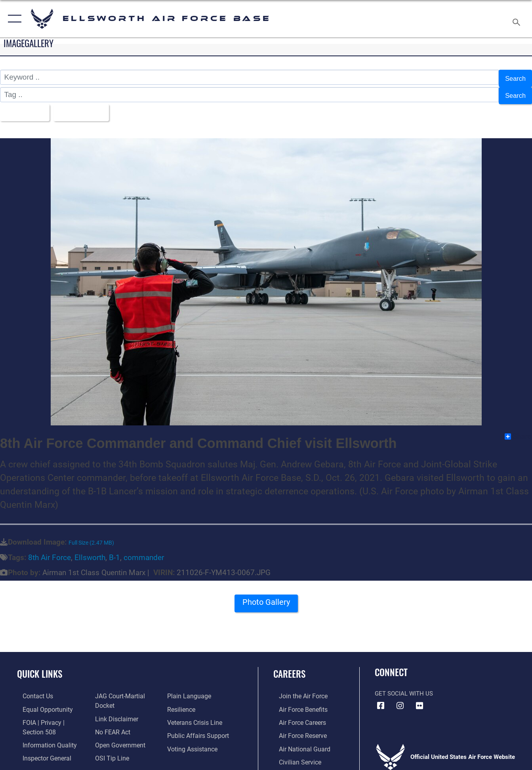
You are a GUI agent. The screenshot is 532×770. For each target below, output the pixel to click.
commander (144, 551)
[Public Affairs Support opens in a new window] (198, 728)
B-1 (114, 551)
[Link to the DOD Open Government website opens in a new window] (117, 737)
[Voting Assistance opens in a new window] (193, 741)
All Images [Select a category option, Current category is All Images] (25, 108)
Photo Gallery (266, 598)
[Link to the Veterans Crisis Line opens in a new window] (195, 715)
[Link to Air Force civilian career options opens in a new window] (294, 754)
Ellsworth (90, 551)
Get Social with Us (404, 687)
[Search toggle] (518, 19)
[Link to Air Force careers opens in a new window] (297, 715)
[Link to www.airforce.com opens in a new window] (297, 690)
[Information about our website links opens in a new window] (114, 712)
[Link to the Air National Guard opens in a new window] (298, 741)
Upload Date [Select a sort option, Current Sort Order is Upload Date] (88, 108)
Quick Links (40, 667)
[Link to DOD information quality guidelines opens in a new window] (42, 737)
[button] (13, 19)
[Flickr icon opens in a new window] (419, 699)
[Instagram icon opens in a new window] (400, 699)
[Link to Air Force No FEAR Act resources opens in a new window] (110, 724)
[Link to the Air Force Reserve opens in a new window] (297, 728)
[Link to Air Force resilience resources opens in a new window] (182, 703)
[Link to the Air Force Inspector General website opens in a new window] (40, 750)
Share (518, 431)
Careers (289, 667)
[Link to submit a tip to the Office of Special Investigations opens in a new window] (109, 750)
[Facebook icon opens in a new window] (381, 699)
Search (514, 77)
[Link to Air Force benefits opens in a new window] (297, 703)
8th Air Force (50, 551)
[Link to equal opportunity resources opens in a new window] (41, 703)
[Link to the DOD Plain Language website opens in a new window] (189, 690)
